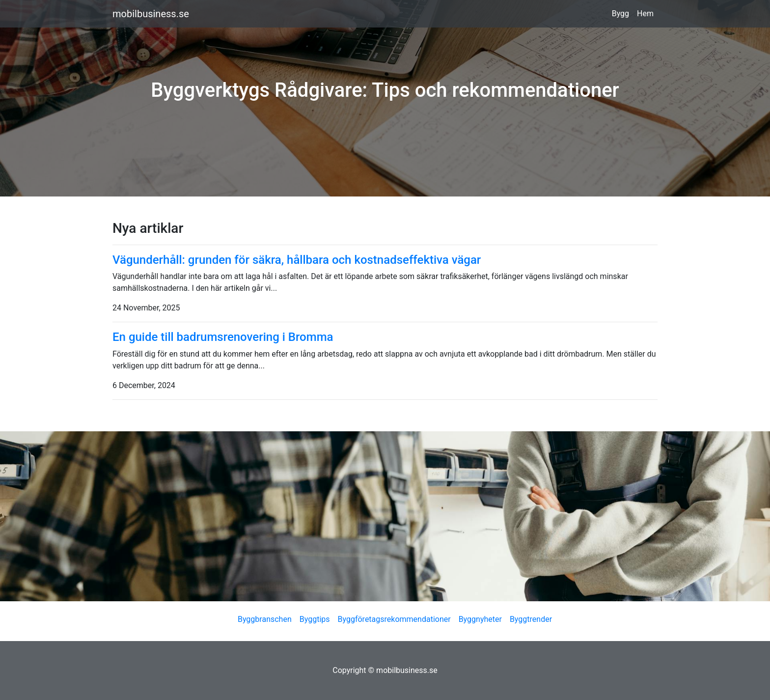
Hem (645, 14)
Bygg (620, 14)
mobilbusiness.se (151, 14)
